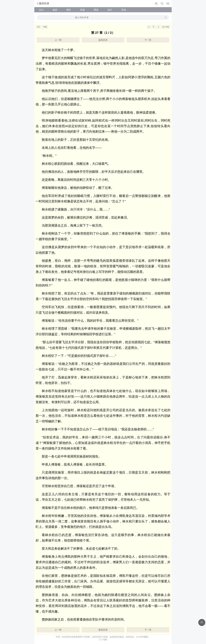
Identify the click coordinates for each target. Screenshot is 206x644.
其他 (124, 10)
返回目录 (43, 3)
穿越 (82, 10)
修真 (55, 10)
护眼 (45, 27)
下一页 (148, 40)
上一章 (58, 40)
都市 (69, 10)
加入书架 (166, 27)
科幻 (110, 10)
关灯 (39, 27)
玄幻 (41, 10)
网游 (96, 10)
